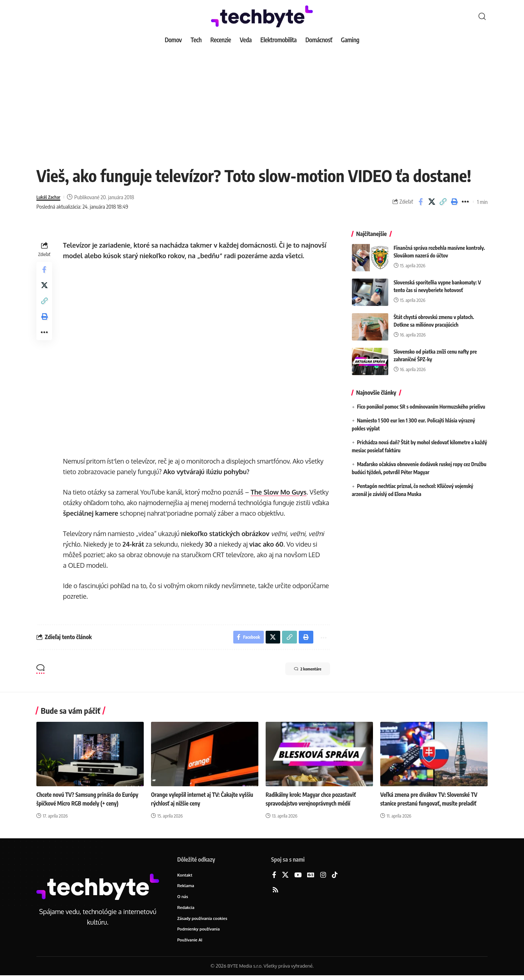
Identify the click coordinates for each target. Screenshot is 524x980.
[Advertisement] (262, 102)
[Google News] (311, 877)
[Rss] (275, 892)
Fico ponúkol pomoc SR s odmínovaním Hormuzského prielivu (421, 401)
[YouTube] (298, 877)
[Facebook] (274, 877)
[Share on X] (432, 202)
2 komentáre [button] (301, 672)
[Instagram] (323, 877)
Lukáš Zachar (51, 197)
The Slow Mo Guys (280, 492)
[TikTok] (335, 877)
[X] (285, 877)
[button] (482, 16)
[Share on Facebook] (421, 202)
